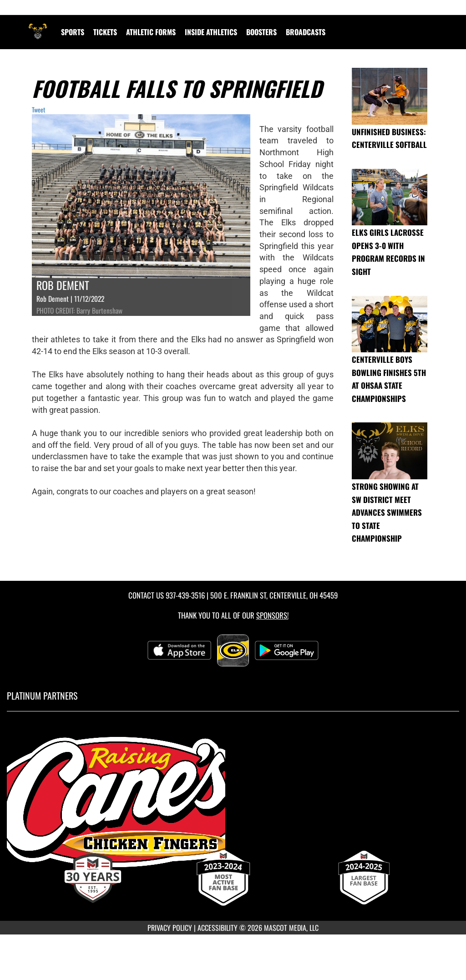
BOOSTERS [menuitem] (261, 32)
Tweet (38, 109)
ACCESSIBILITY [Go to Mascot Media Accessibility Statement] (218, 928)
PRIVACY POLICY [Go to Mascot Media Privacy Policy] (170, 928)
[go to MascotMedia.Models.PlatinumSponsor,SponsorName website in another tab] (233, 802)
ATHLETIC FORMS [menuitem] (151, 32)
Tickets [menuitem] (105, 32)
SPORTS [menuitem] (73, 32)
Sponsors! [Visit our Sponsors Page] (272, 615)
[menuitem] (306, 32)
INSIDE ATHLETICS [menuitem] (211, 32)
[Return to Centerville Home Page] (38, 26)
